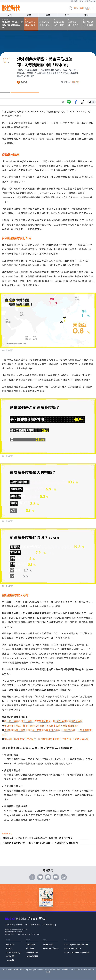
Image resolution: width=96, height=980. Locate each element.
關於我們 (74, 1)
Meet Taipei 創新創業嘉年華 (76, 945)
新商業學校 (31, 945)
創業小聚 (10, 956)
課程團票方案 (32, 952)
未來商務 (10, 960)
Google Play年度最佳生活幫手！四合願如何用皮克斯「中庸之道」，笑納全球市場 (46, 739)
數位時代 (10, 945)
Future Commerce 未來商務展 (77, 952)
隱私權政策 (36, 925)
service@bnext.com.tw (20, 929)
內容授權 (92, 1)
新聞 (29, 15)
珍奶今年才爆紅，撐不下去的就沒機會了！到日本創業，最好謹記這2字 (41, 726)
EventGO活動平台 (51, 949)
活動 (86, 15)
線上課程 (30, 949)
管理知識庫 (48, 945)
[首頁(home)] (11, 8)
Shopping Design (14, 952)
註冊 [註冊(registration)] (82, 8)
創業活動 (75, 82)
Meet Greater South (72, 949)
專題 (48, 15)
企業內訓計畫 (32, 956)
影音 (67, 15)
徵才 (27, 925)
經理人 (9, 949)
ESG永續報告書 (48, 925)
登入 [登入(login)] (76, 8)
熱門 (10, 15)
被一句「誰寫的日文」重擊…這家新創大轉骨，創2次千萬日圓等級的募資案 (43, 721)
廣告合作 (83, 1)
